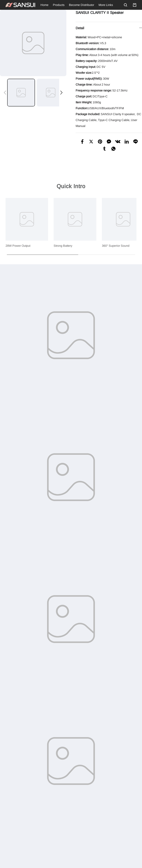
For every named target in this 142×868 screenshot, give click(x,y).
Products (59, 5)
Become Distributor (82, 5)
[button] (5, 93)
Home (44, 5)
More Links (106, 5)
